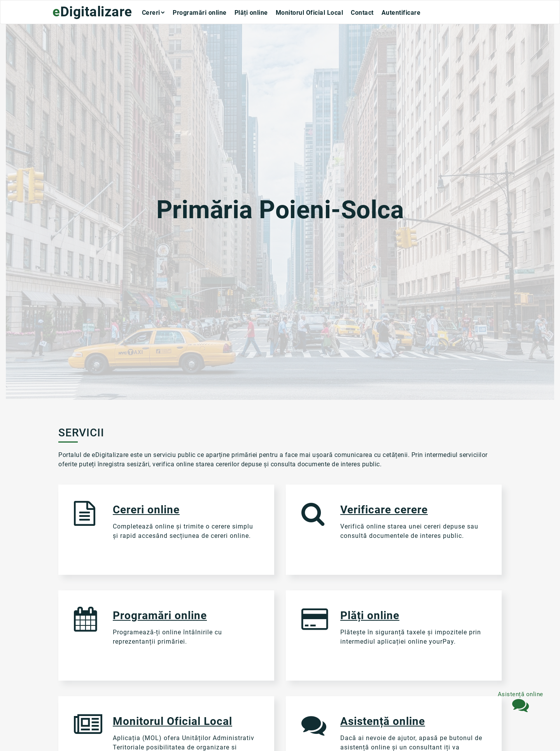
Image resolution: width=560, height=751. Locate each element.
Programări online (200, 13)
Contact (362, 13)
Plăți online (251, 13)
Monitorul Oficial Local (310, 13)
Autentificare (401, 13)
